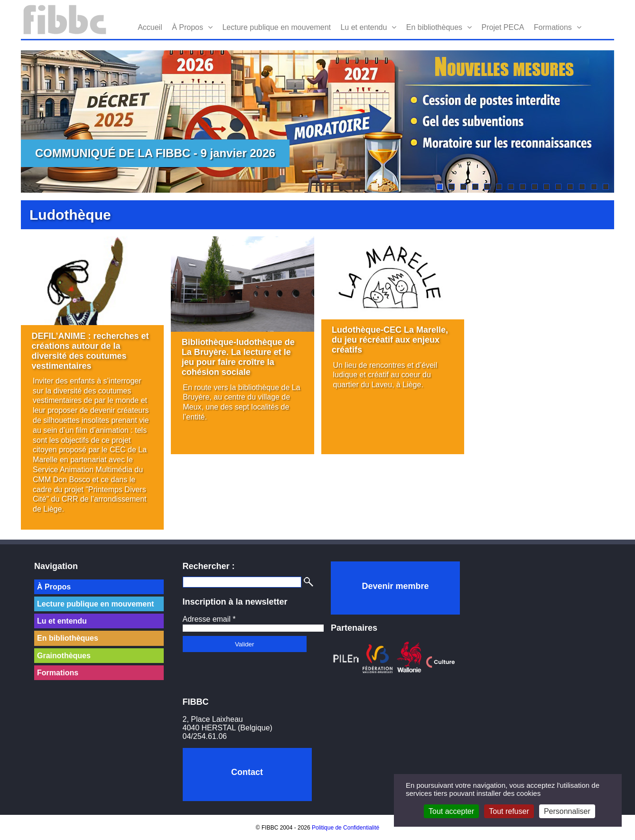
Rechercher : (209, 566)
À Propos (187, 27)
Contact (247, 772)
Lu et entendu (364, 27)
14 (594, 187)
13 (582, 187)
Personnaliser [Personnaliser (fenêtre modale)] (567, 811)
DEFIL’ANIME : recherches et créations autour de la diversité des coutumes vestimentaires (90, 351)
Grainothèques (64, 656)
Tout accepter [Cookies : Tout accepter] (451, 811)
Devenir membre (395, 586)
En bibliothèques (434, 27)
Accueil (150, 27)
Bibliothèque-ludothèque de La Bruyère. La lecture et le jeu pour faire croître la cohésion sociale (238, 357)
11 (558, 187)
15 (606, 187)
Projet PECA (503, 27)
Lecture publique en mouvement (276, 27)
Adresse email (209, 619)
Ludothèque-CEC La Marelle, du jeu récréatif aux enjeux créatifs (390, 340)
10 (546, 187)
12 (570, 187)
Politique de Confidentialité (346, 828)
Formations (553, 27)
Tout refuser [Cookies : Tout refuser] (509, 811)
